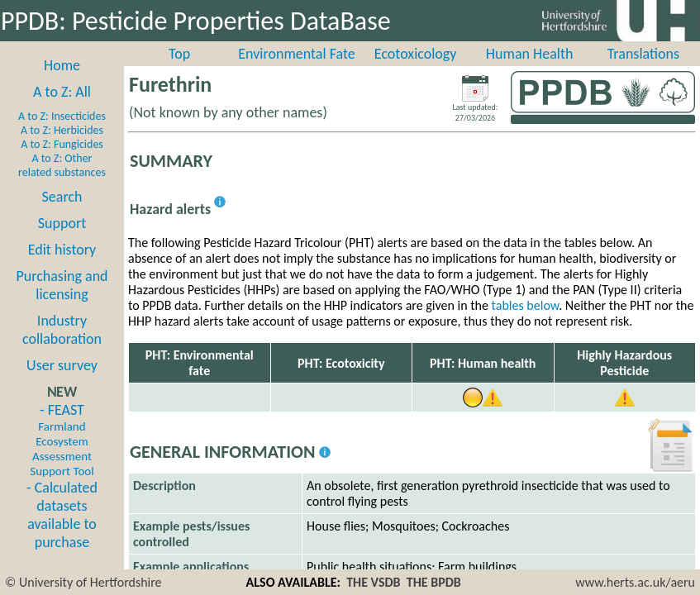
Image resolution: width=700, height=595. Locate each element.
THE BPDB (434, 582)
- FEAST (62, 440)
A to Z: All (62, 92)
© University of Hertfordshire (83, 582)
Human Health (530, 54)
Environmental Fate (296, 54)
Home (62, 65)
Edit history (62, 250)
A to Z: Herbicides (62, 130)
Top (179, 54)
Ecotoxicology (416, 54)
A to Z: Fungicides (62, 144)
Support (62, 223)
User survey (62, 365)
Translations (643, 54)
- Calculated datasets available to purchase (62, 515)
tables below (526, 305)
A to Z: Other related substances (62, 165)
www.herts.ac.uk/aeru (635, 582)
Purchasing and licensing (62, 285)
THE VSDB (373, 582)
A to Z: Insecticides (62, 116)
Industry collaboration (62, 330)
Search (62, 197)
